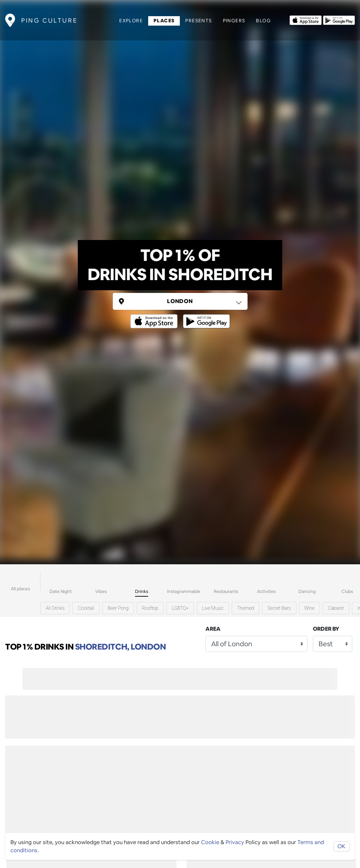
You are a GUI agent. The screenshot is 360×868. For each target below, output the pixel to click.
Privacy (235, 842)
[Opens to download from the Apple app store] (306, 20)
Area (213, 629)
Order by (326, 629)
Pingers (234, 21)
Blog (263, 21)
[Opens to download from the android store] (339, 20)
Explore (131, 21)
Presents (199, 21)
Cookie (210, 842)
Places (164, 21)
